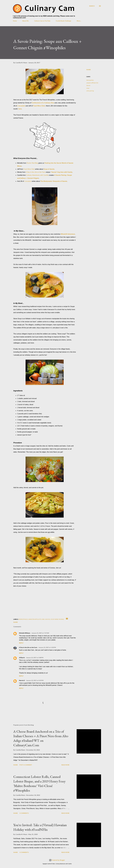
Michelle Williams (25, 633)
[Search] (92, 6)
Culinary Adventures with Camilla (37, 175)
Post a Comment (26, 765)
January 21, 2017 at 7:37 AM (40, 633)
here (20, 109)
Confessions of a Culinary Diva (43, 103)
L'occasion (21, 106)
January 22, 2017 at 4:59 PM (35, 680)
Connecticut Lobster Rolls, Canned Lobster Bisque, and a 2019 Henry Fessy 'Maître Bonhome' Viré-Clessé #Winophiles (39, 784)
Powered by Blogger (57, 860)
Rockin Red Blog (32, 163)
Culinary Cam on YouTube (42, 21)
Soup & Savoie (49, 169)
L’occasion (28, 181)
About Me (25, 21)
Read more (65, 765)
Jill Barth (22, 658)
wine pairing (90, 91)
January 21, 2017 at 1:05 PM (47, 647)
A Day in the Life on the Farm (36, 172)
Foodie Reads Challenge (63, 21)
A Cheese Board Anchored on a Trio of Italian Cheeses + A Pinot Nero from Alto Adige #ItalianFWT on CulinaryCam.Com (41, 738)
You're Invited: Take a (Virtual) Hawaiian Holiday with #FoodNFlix (40, 827)
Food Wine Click (29, 169)
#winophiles (90, 80)
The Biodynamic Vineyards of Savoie (54, 181)
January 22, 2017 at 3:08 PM (35, 658)
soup (88, 88)
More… (79, 21)
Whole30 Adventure (68, 234)
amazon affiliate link (92, 83)
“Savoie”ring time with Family (62, 172)
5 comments (24, 813)
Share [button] (89, 70)
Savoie (88, 85)
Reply (21, 643)
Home (15, 21)
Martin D (22, 680)
